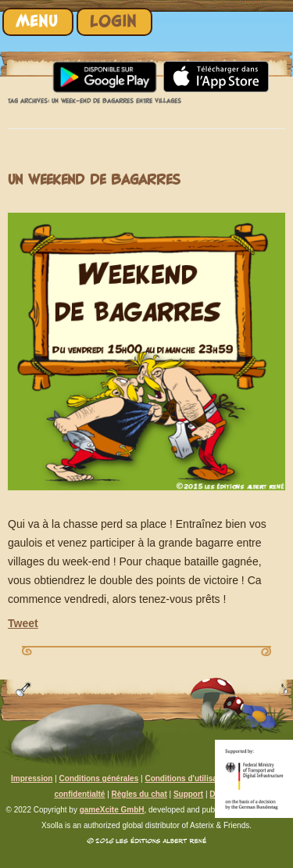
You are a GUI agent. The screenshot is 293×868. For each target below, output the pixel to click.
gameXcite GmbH (112, 810)
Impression (32, 778)
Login (113, 22)
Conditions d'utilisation (188, 778)
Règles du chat (139, 794)
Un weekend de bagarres (94, 180)
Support (188, 794)
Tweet (23, 623)
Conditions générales (99, 778)
